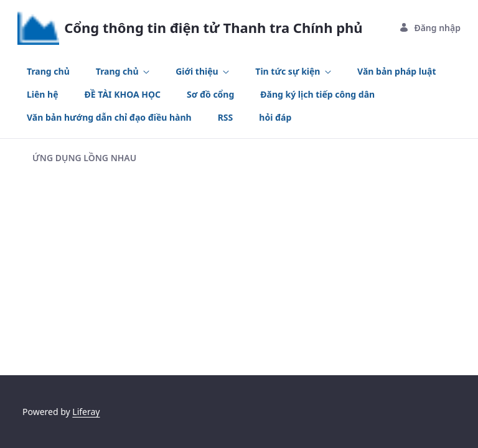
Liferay (86, 412)
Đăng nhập (430, 28)
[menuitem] (48, 71)
